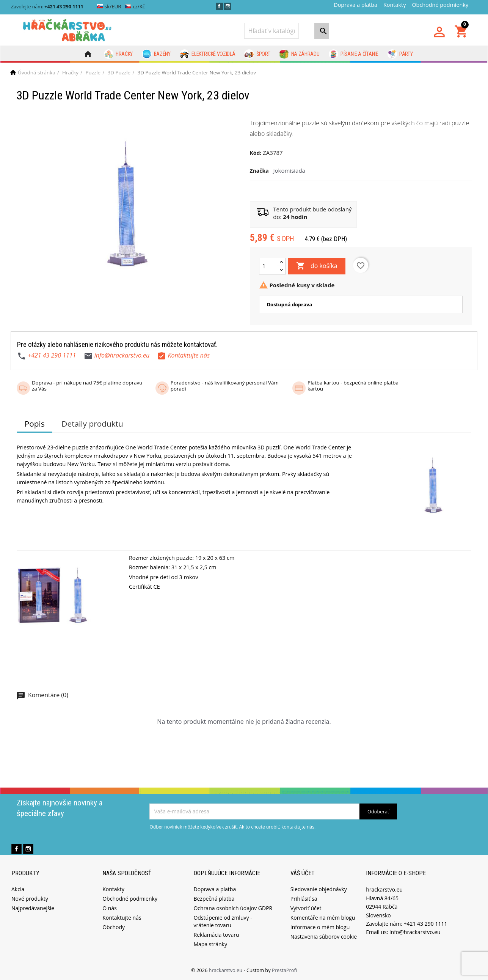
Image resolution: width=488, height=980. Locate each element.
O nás (110, 908)
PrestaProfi (284, 970)
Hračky (118, 54)
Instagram (228, 6)
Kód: (256, 153)
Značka (259, 171)
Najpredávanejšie (33, 908)
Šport (257, 54)
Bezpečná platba (214, 899)
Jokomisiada (289, 170)
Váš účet (303, 873)
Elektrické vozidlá (208, 54)
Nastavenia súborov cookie (324, 937)
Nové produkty (30, 899)
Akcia (18, 889)
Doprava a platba (355, 5)
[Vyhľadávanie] (271, 31)
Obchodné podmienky (440, 5)
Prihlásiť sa (304, 899)
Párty (400, 54)
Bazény (156, 54)
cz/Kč (135, 6)
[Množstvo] (268, 266)
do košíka (317, 266)
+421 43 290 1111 (52, 355)
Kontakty (395, 5)
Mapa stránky (210, 944)
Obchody (114, 927)
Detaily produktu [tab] (92, 424)
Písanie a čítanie (354, 54)
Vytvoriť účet (306, 908)
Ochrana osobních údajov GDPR (233, 908)
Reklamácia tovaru (216, 935)
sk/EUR (109, 6)
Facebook (219, 6)
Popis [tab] (35, 424)
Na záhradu (299, 54)
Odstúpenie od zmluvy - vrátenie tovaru (223, 921)
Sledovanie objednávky (319, 889)
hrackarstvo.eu (226, 970)
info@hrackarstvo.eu (122, 355)
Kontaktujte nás (122, 918)
